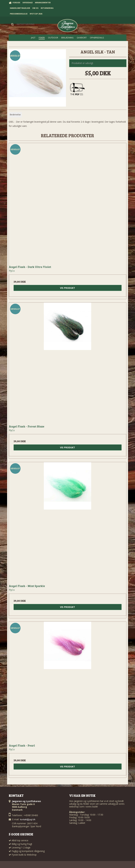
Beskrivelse (15, 115)
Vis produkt (67, 288)
